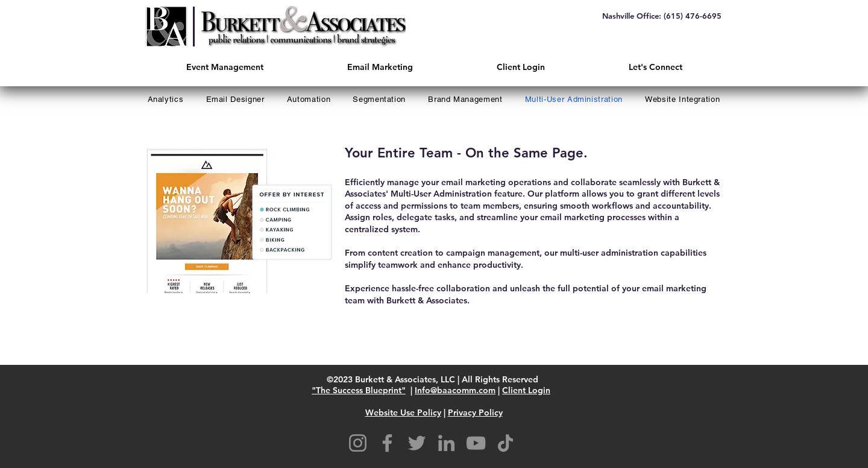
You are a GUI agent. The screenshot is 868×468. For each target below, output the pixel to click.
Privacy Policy (475, 413)
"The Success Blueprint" (359, 390)
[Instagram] (358, 443)
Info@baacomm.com (455, 390)
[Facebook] (387, 443)
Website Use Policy (403, 413)
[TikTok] (505, 443)
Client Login (526, 390)
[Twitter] (417, 443)
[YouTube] (476, 443)
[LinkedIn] (446, 443)
